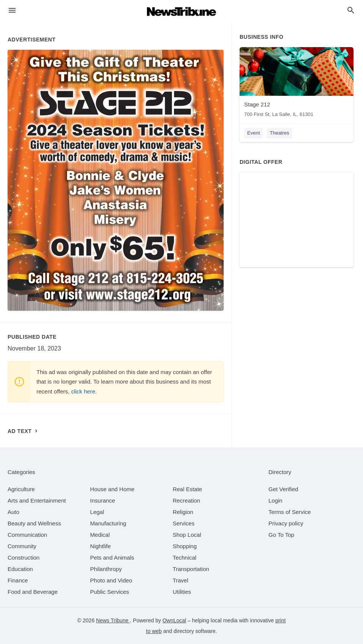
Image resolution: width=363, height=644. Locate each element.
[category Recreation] (187, 500)
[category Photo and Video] (111, 580)
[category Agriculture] (21, 489)
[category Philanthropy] (106, 569)
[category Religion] (183, 512)
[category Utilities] (182, 592)
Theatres (279, 133)
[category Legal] (97, 512)
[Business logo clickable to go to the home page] (181, 11)
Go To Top (281, 535)
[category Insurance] (103, 500)
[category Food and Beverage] (33, 592)
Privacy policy (286, 523)
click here (83, 391)
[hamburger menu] (12, 10)
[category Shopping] (185, 546)
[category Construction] (24, 558)
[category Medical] (100, 535)
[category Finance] (18, 580)
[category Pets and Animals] (112, 558)
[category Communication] (27, 535)
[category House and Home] (112, 489)
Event (253, 133)
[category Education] (20, 569)
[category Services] (184, 523)
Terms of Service (290, 512)
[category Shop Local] (187, 535)
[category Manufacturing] (108, 523)
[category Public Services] (110, 592)
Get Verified (283, 489)
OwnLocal (174, 620)
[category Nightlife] (100, 546)
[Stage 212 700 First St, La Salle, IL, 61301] (297, 84)
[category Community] (22, 546)
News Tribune (113, 620)
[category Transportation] (191, 569)
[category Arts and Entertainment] (37, 500)
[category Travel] (181, 580)
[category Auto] (13, 512)
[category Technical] (185, 558)
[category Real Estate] (188, 489)
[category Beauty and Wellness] (34, 523)
